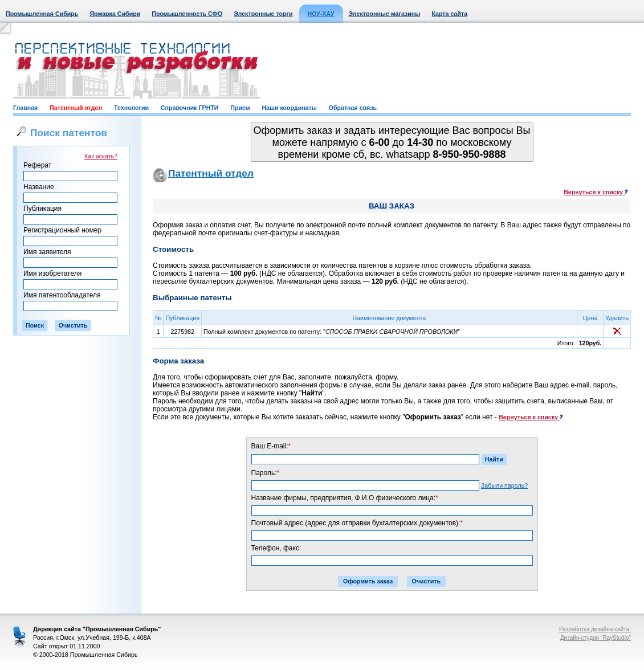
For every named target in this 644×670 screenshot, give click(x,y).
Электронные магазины (385, 14)
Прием (240, 108)
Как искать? (101, 156)
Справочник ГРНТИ (190, 108)
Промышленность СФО (187, 14)
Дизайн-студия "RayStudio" (596, 638)
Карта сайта (449, 14)
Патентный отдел (76, 108)
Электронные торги (263, 14)
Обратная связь (353, 108)
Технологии (131, 108)
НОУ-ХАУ (321, 14)
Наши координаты (289, 108)
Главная (25, 108)
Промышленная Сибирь (42, 14)
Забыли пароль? (504, 485)
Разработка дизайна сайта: (595, 629)
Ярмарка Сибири (115, 14)
